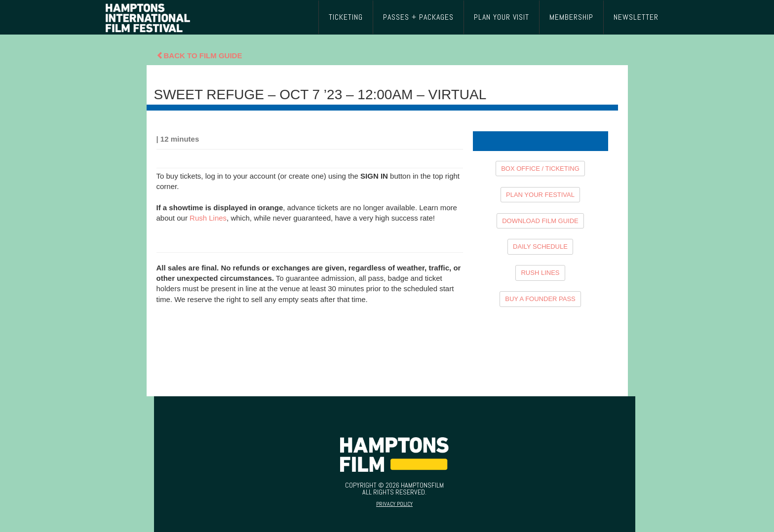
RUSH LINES (540, 273)
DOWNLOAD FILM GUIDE (540, 221)
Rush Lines (208, 218)
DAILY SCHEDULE (540, 247)
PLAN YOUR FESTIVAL (540, 195)
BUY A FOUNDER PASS (540, 299)
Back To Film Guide (199, 56)
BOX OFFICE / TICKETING (540, 169)
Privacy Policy (394, 504)
